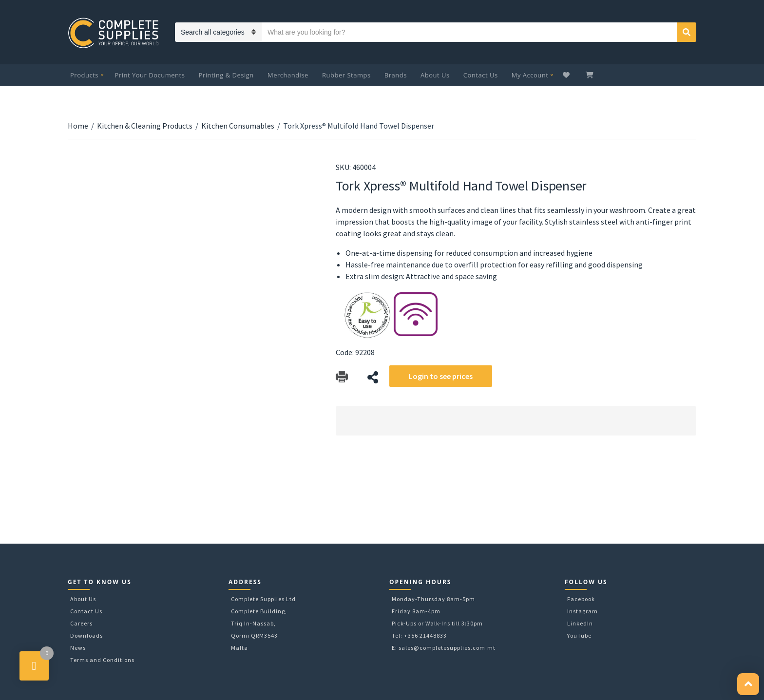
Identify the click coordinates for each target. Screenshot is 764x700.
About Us (435, 75)
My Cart (591, 75)
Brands (396, 75)
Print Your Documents (150, 75)
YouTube (579, 635)
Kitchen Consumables (238, 126)
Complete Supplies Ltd (263, 599)
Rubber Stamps (346, 75)
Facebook (581, 599)
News (78, 648)
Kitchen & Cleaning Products (145, 126)
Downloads (86, 635)
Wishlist (567, 75)
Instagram (583, 611)
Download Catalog (342, 377)
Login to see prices (441, 376)
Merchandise (288, 75)
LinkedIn (580, 623)
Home (78, 126)
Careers (81, 623)
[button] (748, 684)
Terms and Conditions (102, 660)
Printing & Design (226, 75)
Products (84, 75)
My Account (530, 75)
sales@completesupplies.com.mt (447, 648)
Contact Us (481, 75)
